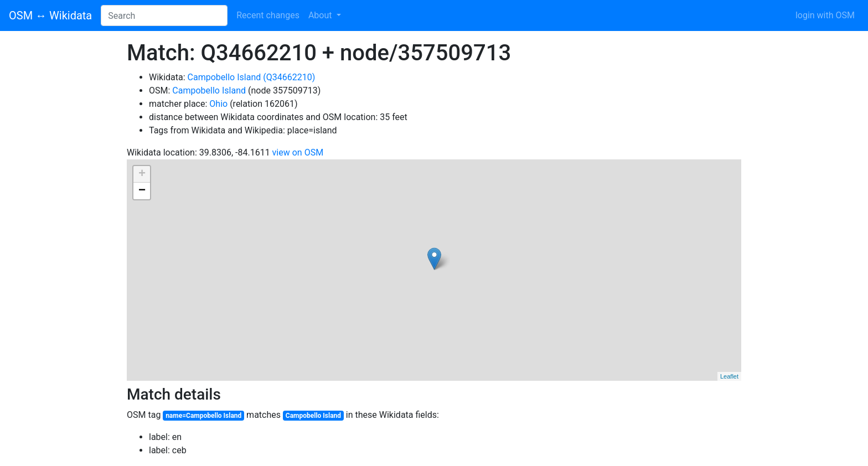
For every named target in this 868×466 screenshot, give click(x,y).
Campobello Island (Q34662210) (252, 77)
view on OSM (298, 152)
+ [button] (142, 174)
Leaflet (729, 376)
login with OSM (825, 15)
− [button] (142, 191)
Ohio (218, 104)
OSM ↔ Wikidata (50, 15)
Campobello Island (209, 90)
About (321, 15)
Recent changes (268, 15)
